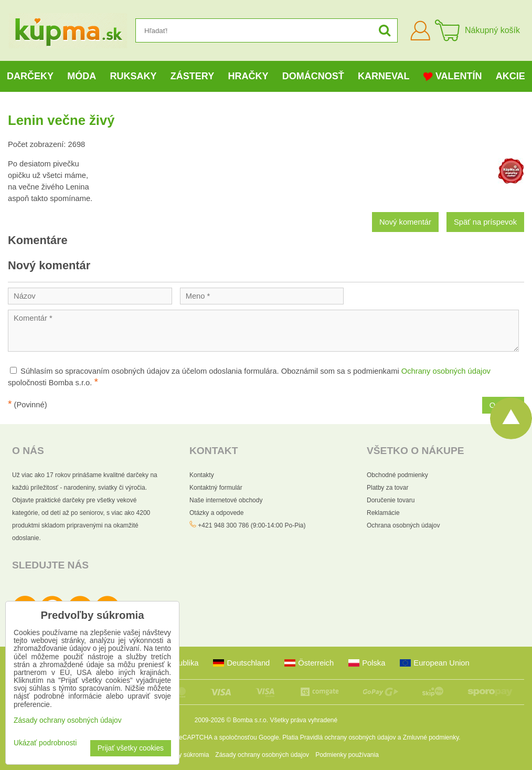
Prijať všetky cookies (131, 748)
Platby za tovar (387, 488)
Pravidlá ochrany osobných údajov (348, 737)
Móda (82, 76)
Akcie (510, 76)
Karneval (384, 76)
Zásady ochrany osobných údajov (262, 755)
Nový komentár (405, 222)
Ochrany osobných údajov (446, 371)
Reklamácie (383, 513)
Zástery (192, 76)
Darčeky (30, 76)
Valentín (453, 76)
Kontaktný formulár (216, 488)
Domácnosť (313, 76)
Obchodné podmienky (397, 475)
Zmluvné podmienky (431, 737)
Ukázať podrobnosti (45, 743)
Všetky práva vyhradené (304, 720)
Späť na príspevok (485, 222)
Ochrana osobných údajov (403, 525)
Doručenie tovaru (391, 500)
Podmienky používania (347, 755)
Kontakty (202, 475)
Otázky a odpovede (216, 513)
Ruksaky (134, 76)
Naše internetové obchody (226, 500)
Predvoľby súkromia (181, 755)
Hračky (248, 76)
